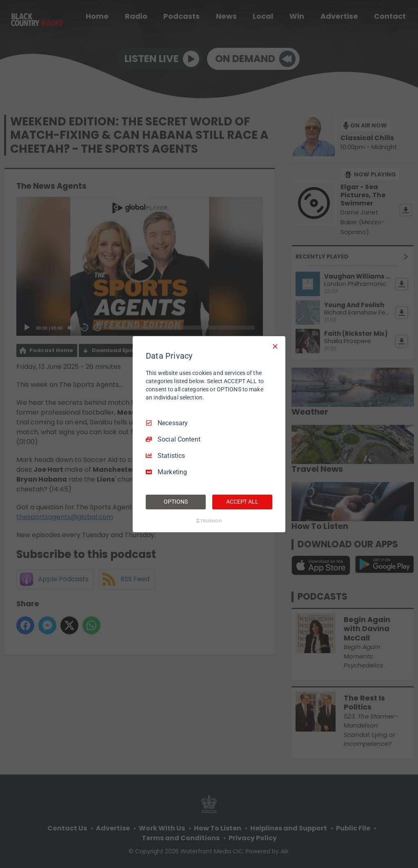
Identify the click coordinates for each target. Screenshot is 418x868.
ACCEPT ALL (242, 502)
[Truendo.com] (209, 521)
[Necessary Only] (275, 346)
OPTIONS (176, 502)
